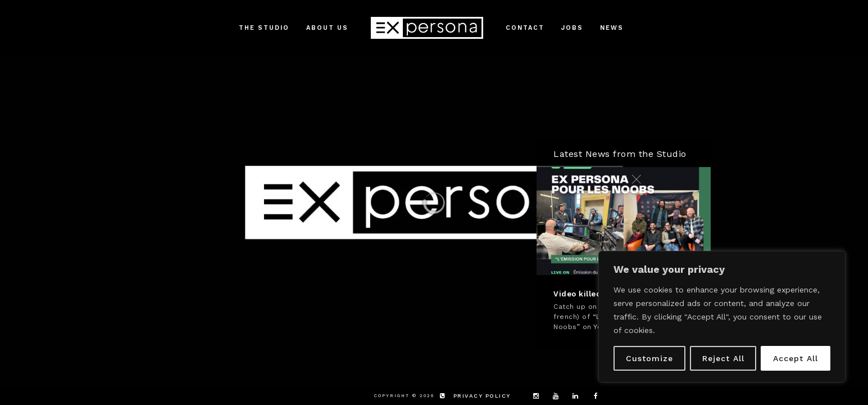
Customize (649, 358)
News (612, 28)
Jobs (572, 28)
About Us (327, 28)
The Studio (264, 28)
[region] (722, 317)
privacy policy (482, 396)
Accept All (796, 358)
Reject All (723, 358)
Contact (525, 28)
